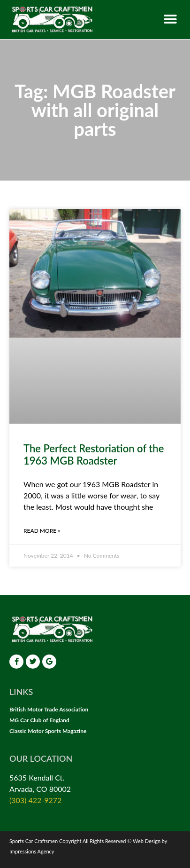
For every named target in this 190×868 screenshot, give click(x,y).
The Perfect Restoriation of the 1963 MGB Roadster (94, 454)
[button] (170, 20)
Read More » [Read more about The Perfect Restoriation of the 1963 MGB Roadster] (42, 531)
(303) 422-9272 (35, 800)
